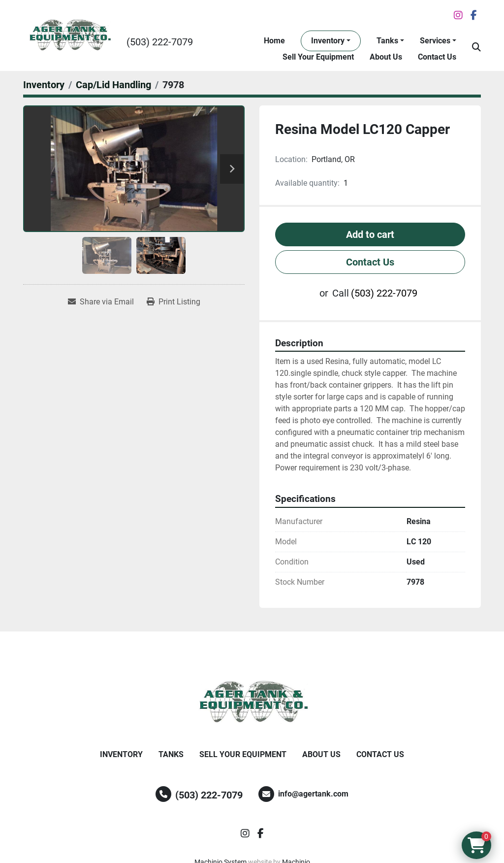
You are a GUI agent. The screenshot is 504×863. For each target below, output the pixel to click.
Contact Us (437, 57)
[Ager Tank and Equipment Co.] (252, 702)
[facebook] (474, 15)
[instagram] (458, 15)
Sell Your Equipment (318, 57)
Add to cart (370, 234)
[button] (331, 41)
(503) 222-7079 (160, 42)
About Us (386, 57)
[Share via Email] (101, 302)
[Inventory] (44, 85)
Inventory (328, 41)
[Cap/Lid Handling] (113, 85)
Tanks (387, 41)
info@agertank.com (313, 794)
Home (274, 41)
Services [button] (435, 41)
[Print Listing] (173, 302)
